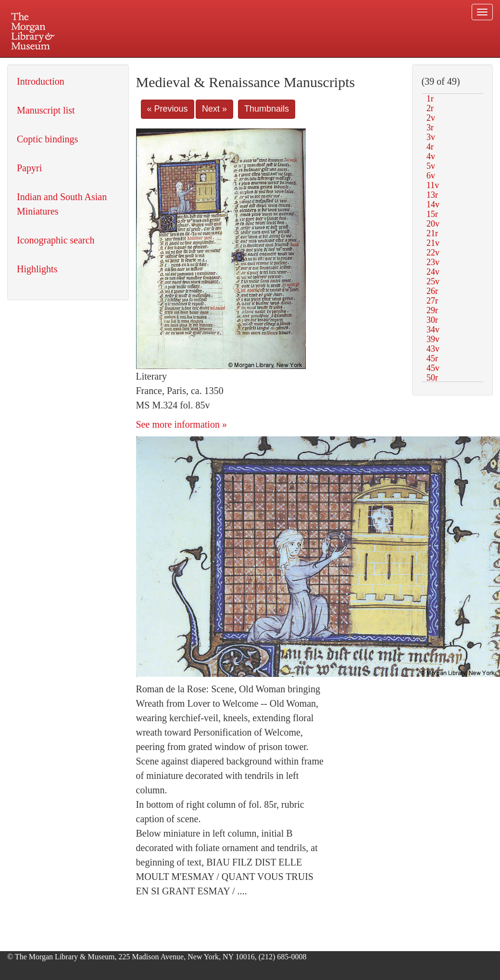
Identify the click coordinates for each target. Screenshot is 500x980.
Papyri (29, 168)
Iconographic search (56, 240)
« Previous (168, 109)
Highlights (37, 269)
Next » (214, 109)
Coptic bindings (47, 139)
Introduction (41, 81)
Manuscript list (46, 110)
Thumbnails (267, 109)
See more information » (181, 424)
